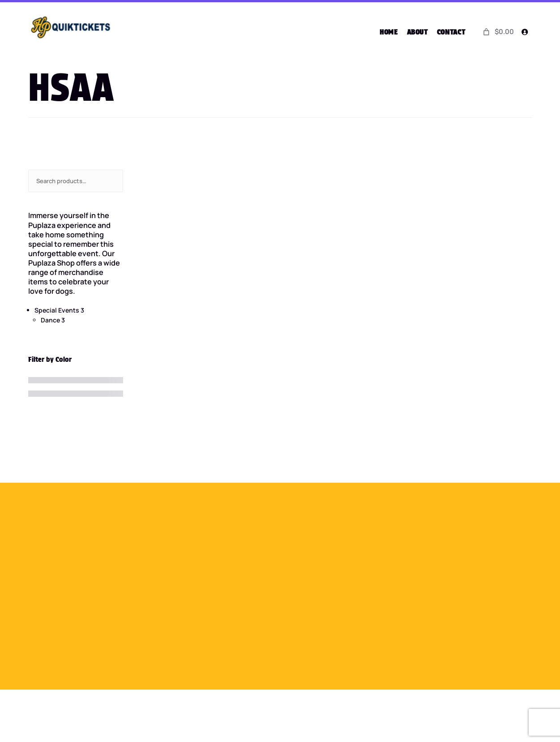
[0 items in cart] (497, 32)
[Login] (525, 32)
